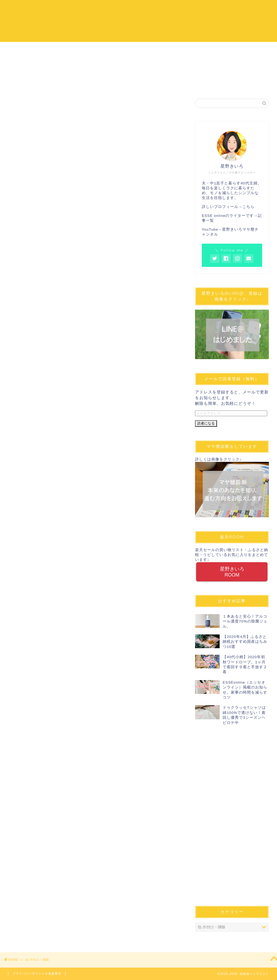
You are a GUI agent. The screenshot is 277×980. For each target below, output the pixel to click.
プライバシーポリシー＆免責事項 (37, 974)
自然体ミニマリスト (138, 20)
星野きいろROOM (232, 572)
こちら (248, 207)
